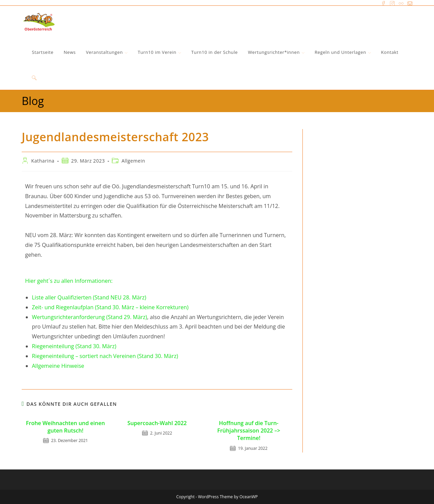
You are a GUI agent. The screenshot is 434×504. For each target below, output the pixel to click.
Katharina (43, 161)
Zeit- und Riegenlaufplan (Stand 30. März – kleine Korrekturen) (110, 307)
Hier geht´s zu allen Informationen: (69, 281)
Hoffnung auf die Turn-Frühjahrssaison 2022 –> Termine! (249, 431)
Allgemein (133, 161)
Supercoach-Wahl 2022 (157, 423)
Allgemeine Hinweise (58, 366)
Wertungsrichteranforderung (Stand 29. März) (90, 317)
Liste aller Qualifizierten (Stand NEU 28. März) (89, 297)
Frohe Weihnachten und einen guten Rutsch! (66, 427)
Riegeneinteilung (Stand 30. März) (74, 346)
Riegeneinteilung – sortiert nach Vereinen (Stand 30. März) (105, 356)
